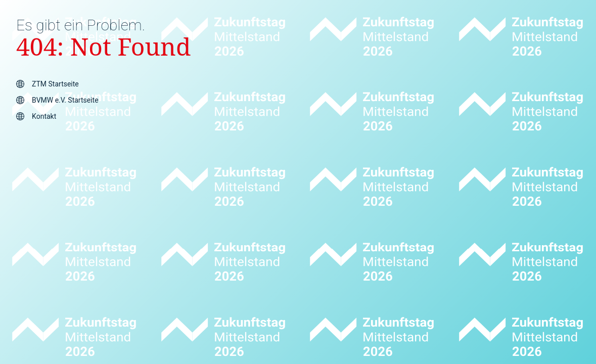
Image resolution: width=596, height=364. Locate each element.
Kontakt (44, 116)
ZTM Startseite (55, 84)
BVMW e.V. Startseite (65, 100)
